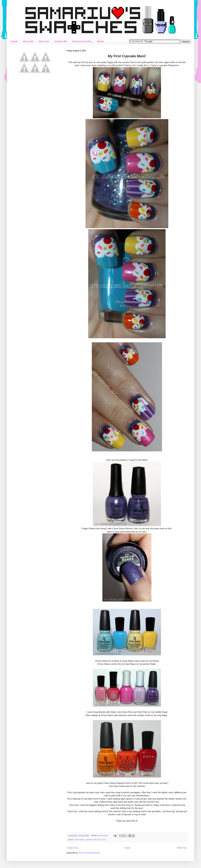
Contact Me (61, 41)
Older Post (182, 848)
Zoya (104, 840)
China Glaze (79, 840)
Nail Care (44, 41)
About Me (28, 41)
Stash (100, 41)
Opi (99, 840)
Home (14, 41)
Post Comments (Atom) (90, 853)
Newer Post (73, 848)
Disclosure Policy (82, 41)
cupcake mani (91, 840)
